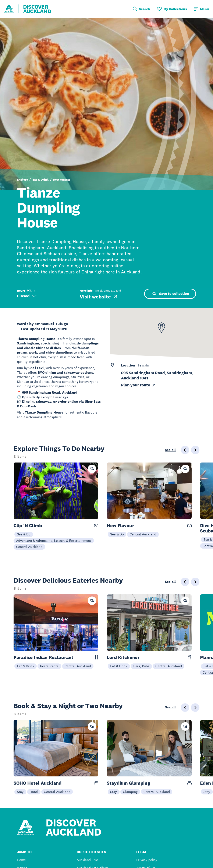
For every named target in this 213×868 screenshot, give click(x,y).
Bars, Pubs (141, 666)
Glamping (130, 792)
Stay (20, 792)
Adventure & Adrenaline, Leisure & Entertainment (54, 541)
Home (21, 860)
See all (170, 450)
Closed (27, 296)
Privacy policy (147, 860)
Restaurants (62, 180)
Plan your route (139, 385)
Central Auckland (29, 547)
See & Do (24, 534)
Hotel (34, 792)
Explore (22, 180)
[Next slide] (195, 450)
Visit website (99, 297)
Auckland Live (87, 860)
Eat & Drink (40, 180)
